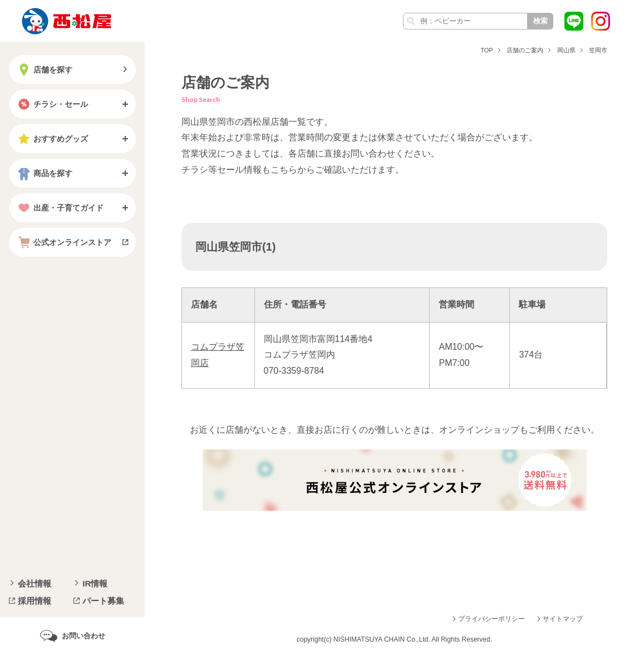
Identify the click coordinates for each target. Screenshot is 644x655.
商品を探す (44, 173)
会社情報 (35, 583)
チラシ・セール (52, 104)
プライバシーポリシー (491, 619)
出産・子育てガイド (60, 208)
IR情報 (95, 583)
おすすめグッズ (52, 139)
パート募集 (103, 601)
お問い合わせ (83, 636)
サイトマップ (563, 619)
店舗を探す (44, 70)
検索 (540, 21)
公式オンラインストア (63, 242)
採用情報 (35, 601)
